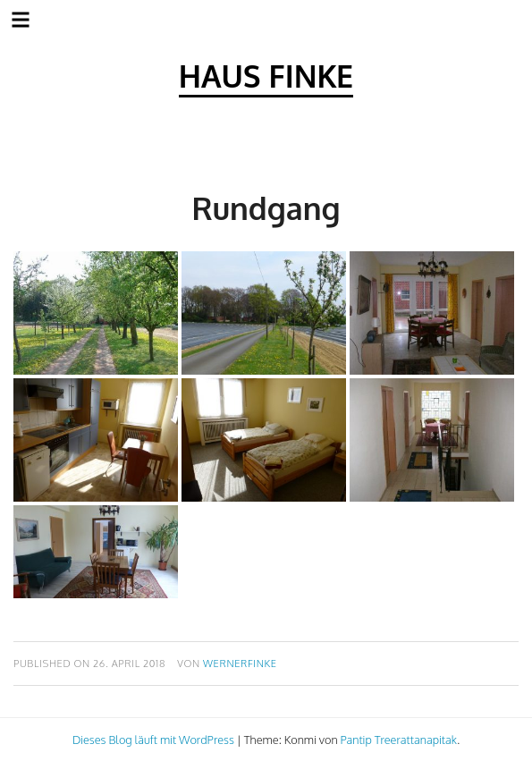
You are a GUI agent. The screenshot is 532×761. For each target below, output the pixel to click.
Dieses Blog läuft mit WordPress (153, 740)
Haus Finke (266, 76)
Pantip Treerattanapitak (399, 740)
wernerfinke (240, 663)
